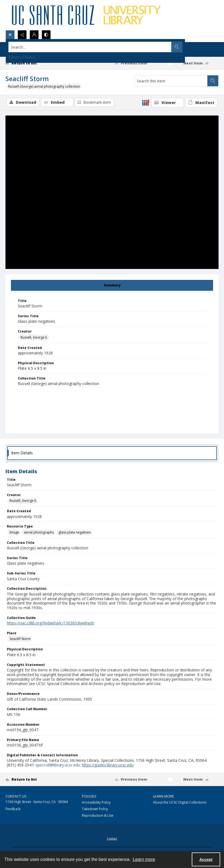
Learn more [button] (144, 859)
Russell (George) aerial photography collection (44, 86)
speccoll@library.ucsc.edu (58, 765)
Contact (112, 839)
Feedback (13, 809)
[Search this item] (171, 81)
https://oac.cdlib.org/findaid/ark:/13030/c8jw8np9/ (51, 623)
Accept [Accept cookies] (206, 860)
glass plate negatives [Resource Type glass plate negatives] (75, 532)
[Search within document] (213, 81)
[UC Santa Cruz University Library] (87, 15)
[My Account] (34, 35)
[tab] (112, 285)
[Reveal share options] (22, 35)
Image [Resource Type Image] (14, 532)
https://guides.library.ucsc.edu (108, 765)
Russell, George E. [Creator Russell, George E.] (34, 337)
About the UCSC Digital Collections (180, 802)
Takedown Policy (95, 809)
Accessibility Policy (96, 802)
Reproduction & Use (98, 815)
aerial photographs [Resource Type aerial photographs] (39, 532)
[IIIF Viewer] (167, 103)
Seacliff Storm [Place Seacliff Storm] (20, 639)
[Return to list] (34, 63)
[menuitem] (112, 838)
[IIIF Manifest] (201, 103)
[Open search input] (10, 35)
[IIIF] (146, 102)
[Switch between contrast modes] (46, 35)
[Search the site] (90, 47)
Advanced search (22, 57)
